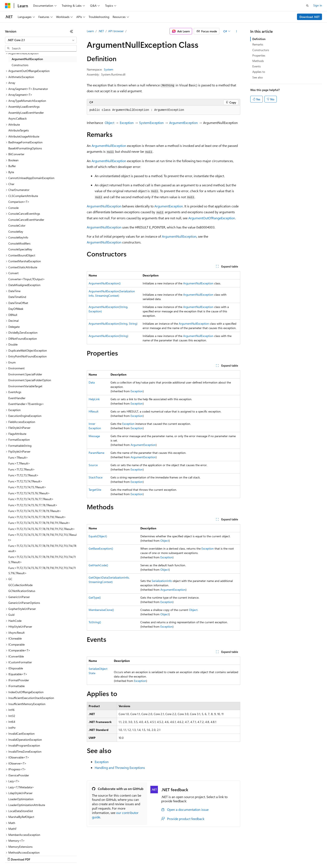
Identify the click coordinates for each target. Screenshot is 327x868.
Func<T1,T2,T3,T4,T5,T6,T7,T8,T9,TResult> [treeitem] (35, 511)
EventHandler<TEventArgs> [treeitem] (26, 404)
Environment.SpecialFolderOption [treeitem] (30, 380)
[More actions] (237, 31)
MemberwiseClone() (101, 610)
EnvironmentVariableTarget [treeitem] (25, 386)
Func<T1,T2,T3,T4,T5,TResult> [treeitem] (27, 487)
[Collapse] (72, 31)
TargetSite (95, 490)
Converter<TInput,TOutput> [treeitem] (27, 279)
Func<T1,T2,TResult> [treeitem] (22, 469)
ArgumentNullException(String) (108, 336)
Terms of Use (152, 855)
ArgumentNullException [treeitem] (27, 59)
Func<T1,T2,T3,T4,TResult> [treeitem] (25, 481)
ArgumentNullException (109, 146)
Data (92, 382)
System (109, 69)
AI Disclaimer (13, 855)
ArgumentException (183, 123)
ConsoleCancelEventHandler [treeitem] (26, 220)
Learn (90, 31)
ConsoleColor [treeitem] (17, 225)
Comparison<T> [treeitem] (19, 202)
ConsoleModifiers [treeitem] (19, 243)
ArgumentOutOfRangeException (212, 218)
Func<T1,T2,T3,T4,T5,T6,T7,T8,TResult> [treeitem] (33, 505)
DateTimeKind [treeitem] (17, 297)
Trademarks (173, 855)
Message (94, 436)
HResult (94, 411)
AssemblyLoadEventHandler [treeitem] (26, 113)
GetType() (95, 597)
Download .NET (310, 17)
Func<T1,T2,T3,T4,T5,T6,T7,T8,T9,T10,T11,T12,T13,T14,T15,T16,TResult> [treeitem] (42, 570)
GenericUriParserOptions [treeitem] (24, 603)
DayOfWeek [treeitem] (16, 309)
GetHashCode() (98, 565)
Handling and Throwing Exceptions (120, 768)
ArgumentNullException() (105, 283)
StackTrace (96, 477)
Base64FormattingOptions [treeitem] (25, 148)
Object (109, 123)
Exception (127, 123)
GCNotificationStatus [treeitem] (22, 591)
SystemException (151, 123)
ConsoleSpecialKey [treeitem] (20, 249)
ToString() (95, 622)
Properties (259, 55)
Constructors (261, 50)
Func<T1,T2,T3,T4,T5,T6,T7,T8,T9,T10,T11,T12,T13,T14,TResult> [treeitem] (42, 548)
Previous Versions (38, 855)
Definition (259, 39)
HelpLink (94, 399)
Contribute (75, 855)
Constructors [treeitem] (20, 65)
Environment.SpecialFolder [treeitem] (25, 374)
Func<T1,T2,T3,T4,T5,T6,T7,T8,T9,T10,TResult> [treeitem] (37, 517)
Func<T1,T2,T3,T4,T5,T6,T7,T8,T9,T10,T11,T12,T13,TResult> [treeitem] (42, 537)
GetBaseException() (101, 548)
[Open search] (307, 6)
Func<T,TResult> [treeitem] (19, 463)
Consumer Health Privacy (120, 855)
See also (258, 77)
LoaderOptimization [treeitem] (21, 799)
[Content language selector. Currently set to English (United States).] (24, 845)
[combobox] (41, 40)
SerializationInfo (162, 581)
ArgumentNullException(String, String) (113, 324)
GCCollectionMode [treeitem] (20, 585)
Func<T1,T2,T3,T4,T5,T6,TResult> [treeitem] (29, 493)
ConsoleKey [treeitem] (16, 232)
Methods (258, 61)
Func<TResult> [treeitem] (18, 457)
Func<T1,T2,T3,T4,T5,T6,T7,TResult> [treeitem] (31, 499)
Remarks (258, 44)
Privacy (91, 855)
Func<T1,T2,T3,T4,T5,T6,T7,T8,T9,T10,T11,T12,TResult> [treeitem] (42, 529)
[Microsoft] (8, 6)
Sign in (318, 5)
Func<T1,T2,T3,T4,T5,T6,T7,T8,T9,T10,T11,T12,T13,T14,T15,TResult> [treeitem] (42, 559)
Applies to (259, 72)
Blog (57, 855)
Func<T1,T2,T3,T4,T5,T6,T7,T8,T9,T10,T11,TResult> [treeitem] (39, 523)
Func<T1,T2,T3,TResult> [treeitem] (23, 475)
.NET (101, 31)
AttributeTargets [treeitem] (19, 130)
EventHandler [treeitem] (17, 398)
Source (93, 465)
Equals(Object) (98, 536)
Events (257, 66)
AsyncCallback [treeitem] (18, 118)
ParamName (96, 453)
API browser (116, 31)
